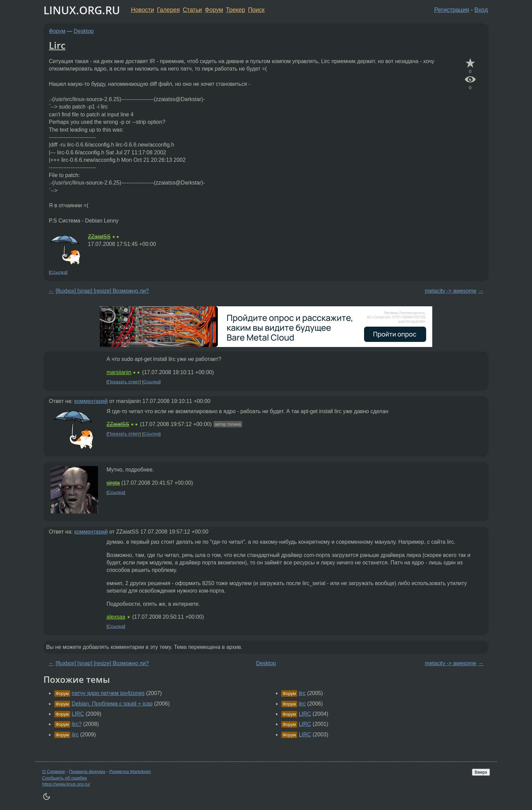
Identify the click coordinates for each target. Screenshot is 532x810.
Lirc (57, 45)
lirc (75, 735)
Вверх (481, 772)
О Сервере (54, 772)
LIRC (78, 714)
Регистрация (452, 10)
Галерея (168, 10)
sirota (113, 483)
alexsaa (116, 617)
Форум (214, 10)
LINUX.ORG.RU (82, 10)
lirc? (77, 724)
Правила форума (87, 772)
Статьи (192, 10)
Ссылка (58, 272)
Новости (142, 10)
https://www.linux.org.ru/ (66, 784)
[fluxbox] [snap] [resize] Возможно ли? (102, 291)
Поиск (256, 10)
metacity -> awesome (451, 291)
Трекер (236, 10)
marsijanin (119, 372)
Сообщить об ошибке (65, 778)
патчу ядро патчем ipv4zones (108, 693)
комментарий (91, 401)
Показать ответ (124, 382)
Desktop (84, 31)
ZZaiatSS (99, 237)
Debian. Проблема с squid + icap (112, 704)
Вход (481, 10)
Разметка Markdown (130, 772)
